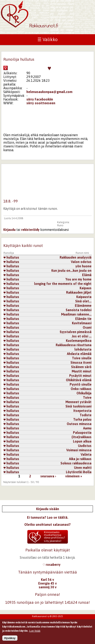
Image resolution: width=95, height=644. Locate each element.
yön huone (83, 266)
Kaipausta (84, 297)
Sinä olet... (83, 301)
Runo (60, 225)
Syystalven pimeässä (76, 332)
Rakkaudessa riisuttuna (74, 345)
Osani (87, 327)
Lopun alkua (82, 441)
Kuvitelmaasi (82, 323)
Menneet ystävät (78, 402)
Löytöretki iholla (79, 472)
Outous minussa (79, 424)
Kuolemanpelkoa (79, 341)
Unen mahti (83, 468)
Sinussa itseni (81, 362)
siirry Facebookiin (40, 99)
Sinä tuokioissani (78, 406)
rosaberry (52, 565)
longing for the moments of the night (63, 284)
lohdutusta (83, 349)
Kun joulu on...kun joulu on (71, 270)
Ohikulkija (84, 393)
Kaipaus (86, 288)
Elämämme (83, 306)
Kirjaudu (9, 230)
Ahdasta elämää (79, 354)
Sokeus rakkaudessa (76, 463)
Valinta (86, 454)
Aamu (87, 428)
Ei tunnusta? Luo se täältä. (48, 517)
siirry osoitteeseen (41, 103)
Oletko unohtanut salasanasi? (47, 525)
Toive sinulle (82, 358)
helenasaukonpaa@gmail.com (49, 92)
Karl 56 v (47, 580)
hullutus (11, 257)
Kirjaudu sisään (48, 509)
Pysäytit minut (80, 376)
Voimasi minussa (79, 450)
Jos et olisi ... (82, 336)
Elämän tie (83, 319)
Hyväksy (10, 639)
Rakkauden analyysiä (76, 257)
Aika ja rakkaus (80, 459)
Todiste (86, 415)
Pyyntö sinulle (81, 384)
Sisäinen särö (81, 367)
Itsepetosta (82, 411)
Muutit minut (82, 371)
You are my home (78, 279)
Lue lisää (35, 632)
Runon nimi (82, 253)
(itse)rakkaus (81, 437)
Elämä (87, 275)
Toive (87, 397)
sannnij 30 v (48, 587)
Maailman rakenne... (76, 314)
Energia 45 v (47, 583)
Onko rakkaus (81, 389)
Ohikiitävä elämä (79, 380)
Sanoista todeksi (79, 310)
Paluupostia (82, 433)
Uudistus (85, 446)
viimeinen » (74, 476)
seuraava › (48, 476)
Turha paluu (82, 419)
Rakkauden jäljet (79, 292)
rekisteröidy (30, 230)
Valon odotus (81, 262)
